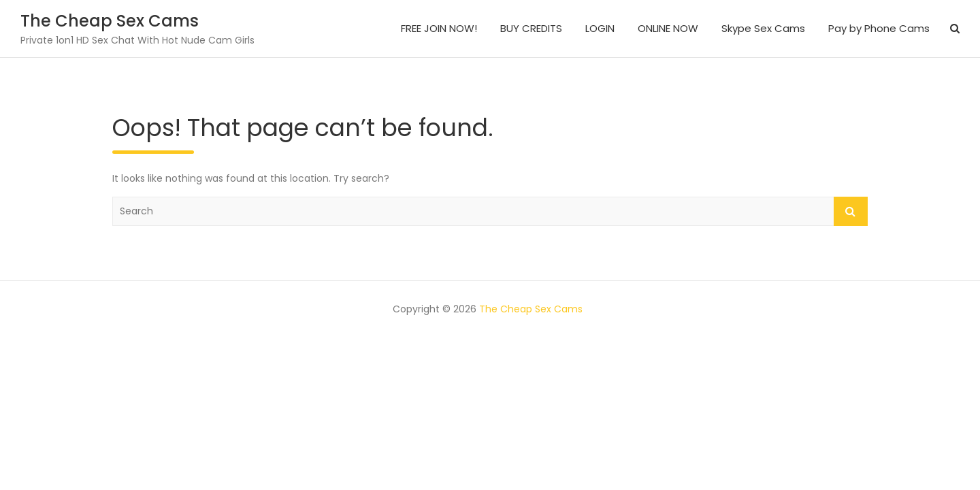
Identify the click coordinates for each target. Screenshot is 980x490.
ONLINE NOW (668, 28)
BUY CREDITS (531, 28)
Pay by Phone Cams (879, 28)
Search (851, 211)
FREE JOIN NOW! (439, 28)
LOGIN (600, 28)
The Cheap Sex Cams (110, 21)
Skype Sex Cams (763, 28)
